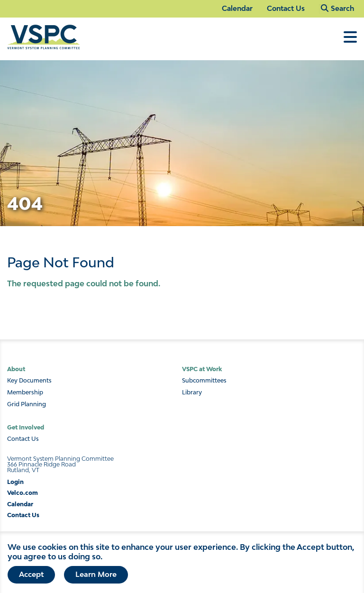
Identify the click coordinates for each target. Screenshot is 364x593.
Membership (25, 392)
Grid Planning (27, 404)
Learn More (96, 579)
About (16, 369)
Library (192, 392)
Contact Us (286, 8)
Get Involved (26, 427)
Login (15, 482)
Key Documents (29, 381)
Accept (31, 579)
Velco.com (23, 493)
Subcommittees (204, 381)
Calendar (237, 8)
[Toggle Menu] (350, 42)
